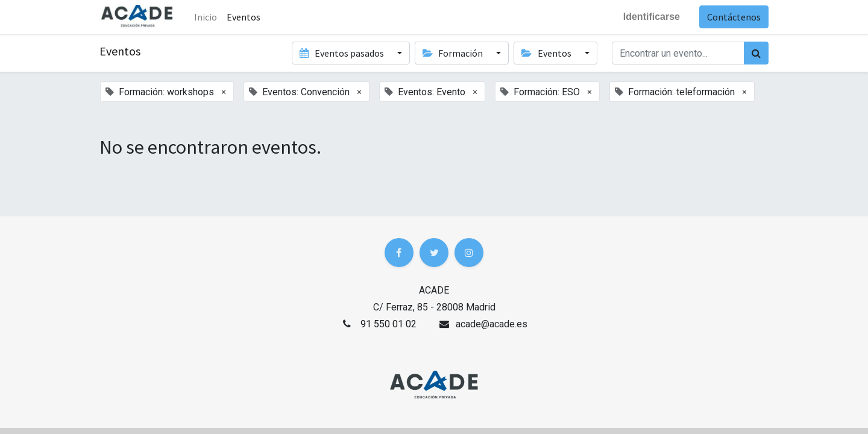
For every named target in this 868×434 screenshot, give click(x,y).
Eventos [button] (547, 53)
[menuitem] (244, 17)
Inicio (206, 17)
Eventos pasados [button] (342, 53)
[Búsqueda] (756, 53)
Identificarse (652, 17)
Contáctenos (734, 17)
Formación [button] (454, 53)
